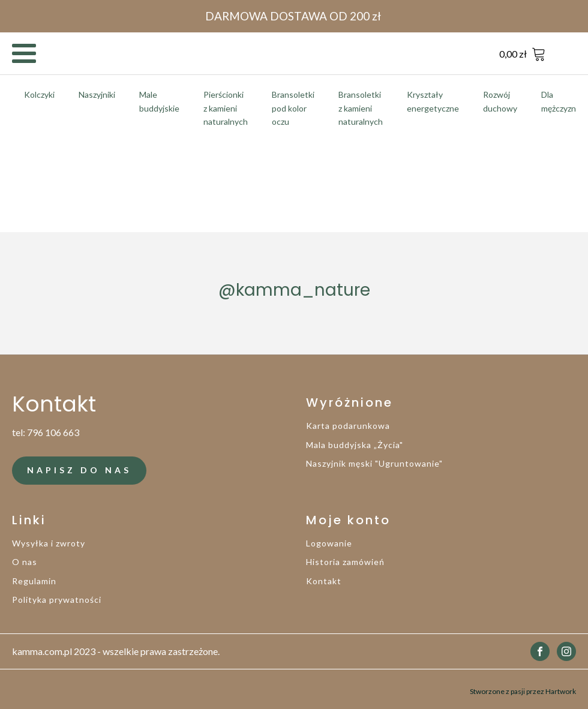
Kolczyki (39, 94)
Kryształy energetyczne (433, 101)
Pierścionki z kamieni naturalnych (226, 108)
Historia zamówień (345, 562)
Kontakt (324, 581)
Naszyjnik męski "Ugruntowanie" (374, 463)
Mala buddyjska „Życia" (355, 445)
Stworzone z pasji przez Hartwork (523, 689)
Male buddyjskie (159, 101)
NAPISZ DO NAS (79, 470)
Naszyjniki (97, 94)
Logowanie (329, 543)
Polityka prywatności (57, 600)
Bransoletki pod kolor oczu (293, 108)
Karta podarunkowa (348, 426)
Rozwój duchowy (500, 101)
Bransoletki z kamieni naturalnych (361, 108)
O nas (25, 562)
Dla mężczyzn (559, 101)
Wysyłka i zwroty (49, 543)
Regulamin (34, 581)
